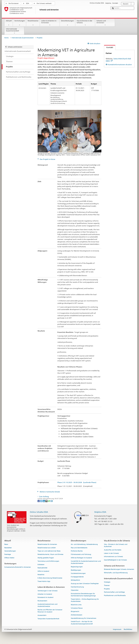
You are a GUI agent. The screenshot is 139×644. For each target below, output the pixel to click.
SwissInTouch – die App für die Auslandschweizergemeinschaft (82, 623)
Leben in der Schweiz (111, 553)
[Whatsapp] (49, 501)
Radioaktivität (42, 568)
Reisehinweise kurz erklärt (47, 548)
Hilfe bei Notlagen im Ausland (81, 558)
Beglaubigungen (77, 567)
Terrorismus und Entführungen (48, 561)
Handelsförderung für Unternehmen (84, 618)
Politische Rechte (77, 551)
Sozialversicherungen (78, 574)
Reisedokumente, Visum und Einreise (50, 555)
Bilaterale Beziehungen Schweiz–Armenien (119, 569)
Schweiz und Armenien (105, 23)
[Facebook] (39, 501)
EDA (28, 3)
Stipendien (75, 590)
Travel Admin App (44, 581)
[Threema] (47, 501)
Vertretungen (20, 23)
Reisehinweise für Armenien (47, 544)
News (6, 544)
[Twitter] (41, 501)
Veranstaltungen (10, 551)
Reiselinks (41, 575)
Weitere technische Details (50, 492)
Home (6, 38)
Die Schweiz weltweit (44, 3)
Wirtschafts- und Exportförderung (116, 573)
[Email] (52, 501)
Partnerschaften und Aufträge (114, 592)
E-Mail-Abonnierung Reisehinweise (50, 578)
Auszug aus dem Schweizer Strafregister (85, 584)
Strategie (107, 582)
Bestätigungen (76, 570)
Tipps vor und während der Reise (49, 551)
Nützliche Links (76, 605)
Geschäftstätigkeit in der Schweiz (115, 560)
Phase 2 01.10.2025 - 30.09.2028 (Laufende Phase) (77, 482)
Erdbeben (41, 565)
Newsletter (8, 548)
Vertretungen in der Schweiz (48, 591)
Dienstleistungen (68, 23)
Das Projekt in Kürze (47, 159)
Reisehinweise (33, 23)
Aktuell (9, 23)
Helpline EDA (100, 512)
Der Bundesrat (14, 3)
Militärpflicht (75, 580)
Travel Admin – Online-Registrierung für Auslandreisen (85, 600)
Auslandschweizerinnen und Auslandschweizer (48, 605)
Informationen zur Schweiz (113, 557)
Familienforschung (77, 587)
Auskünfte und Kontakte (113, 550)
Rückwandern (42, 601)
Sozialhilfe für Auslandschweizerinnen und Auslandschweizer (86, 562)
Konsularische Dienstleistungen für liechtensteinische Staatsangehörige (83, 595)
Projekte (107, 589)
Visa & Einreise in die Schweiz (85, 23)
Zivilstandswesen (77, 615)
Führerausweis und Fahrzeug (81, 555)
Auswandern (42, 615)
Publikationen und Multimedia (115, 596)
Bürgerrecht (75, 612)
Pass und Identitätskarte (79, 548)
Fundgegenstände (77, 577)
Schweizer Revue (77, 608)
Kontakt (109, 47)
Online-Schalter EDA (39, 512)
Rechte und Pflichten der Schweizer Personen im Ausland (50, 611)
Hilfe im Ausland (43, 571)
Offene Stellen (9, 558)
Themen (107, 585)
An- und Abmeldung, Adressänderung (84, 544)
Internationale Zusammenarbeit (14, 31)
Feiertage (8, 555)
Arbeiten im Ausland (45, 594)
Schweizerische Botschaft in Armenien (18, 567)
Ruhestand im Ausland (45, 598)
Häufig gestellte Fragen (46, 558)
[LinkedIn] (44, 501)
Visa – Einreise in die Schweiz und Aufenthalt (116, 545)
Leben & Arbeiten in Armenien (50, 23)
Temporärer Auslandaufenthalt (48, 619)
